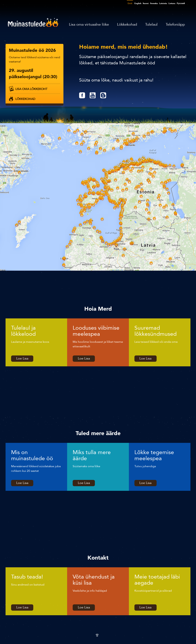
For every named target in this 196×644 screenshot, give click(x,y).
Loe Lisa (22, 359)
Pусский (181, 3)
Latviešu (163, 3)
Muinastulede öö (33, 22)
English (138, 3)
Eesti (130, 3)
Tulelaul (151, 24)
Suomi (146, 3)
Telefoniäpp (175, 24)
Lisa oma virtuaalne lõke (89, 24)
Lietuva (172, 3)
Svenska (154, 3)
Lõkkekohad (127, 24)
